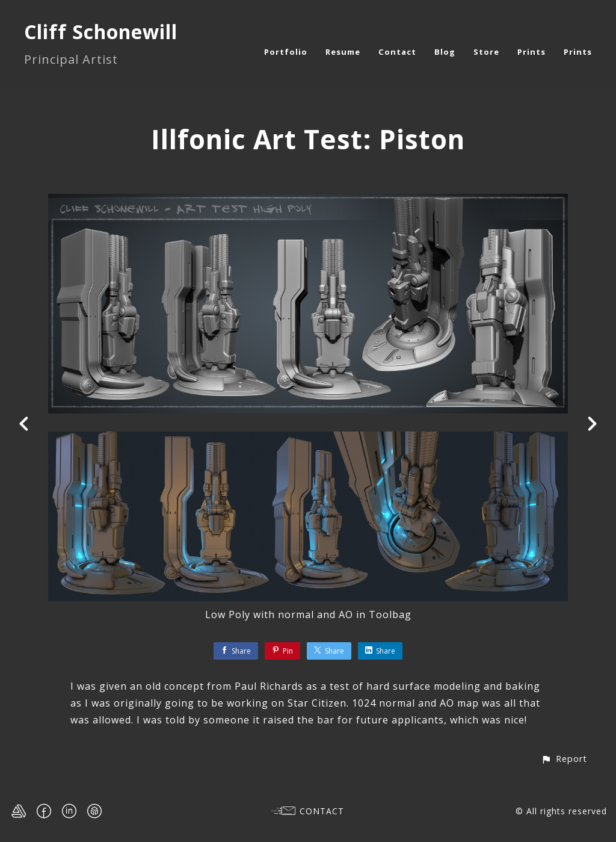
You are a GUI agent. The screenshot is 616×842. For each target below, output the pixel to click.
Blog (445, 52)
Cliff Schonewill (101, 32)
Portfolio (286, 52)
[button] (564, 759)
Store (486, 52)
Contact (397, 52)
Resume (343, 52)
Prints (531, 52)
